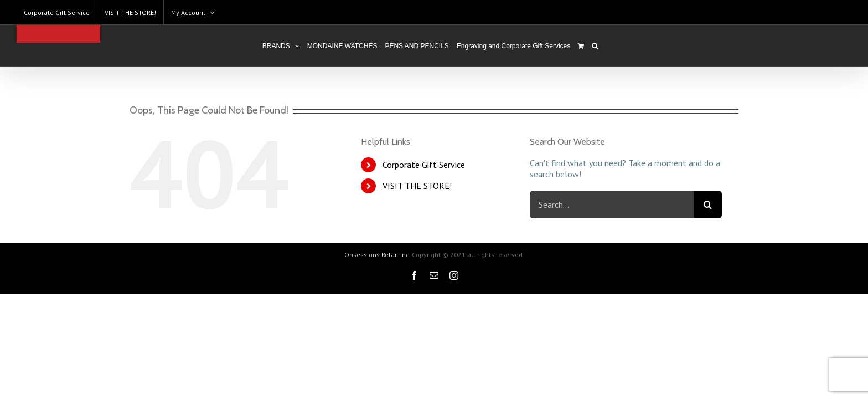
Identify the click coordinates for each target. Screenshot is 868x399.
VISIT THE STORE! (417, 186)
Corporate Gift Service (424, 165)
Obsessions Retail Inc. (377, 255)
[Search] (618, 46)
